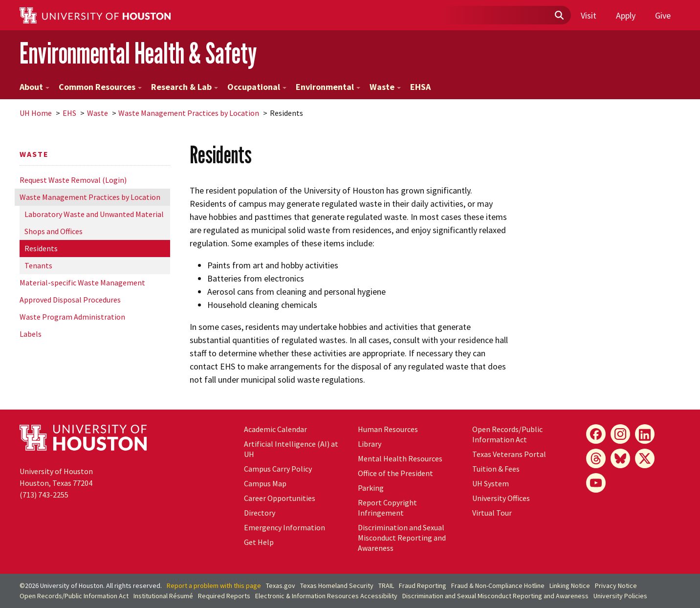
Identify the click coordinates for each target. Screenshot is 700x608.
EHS (69, 113)
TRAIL (386, 586)
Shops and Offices (54, 231)
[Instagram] (620, 434)
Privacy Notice (616, 586)
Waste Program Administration (72, 317)
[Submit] (559, 16)
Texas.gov (281, 586)
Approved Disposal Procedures (70, 300)
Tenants (38, 265)
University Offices (501, 498)
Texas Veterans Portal (509, 454)
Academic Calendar (275, 429)
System (491, 483)
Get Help (259, 542)
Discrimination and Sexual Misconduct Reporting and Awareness (402, 538)
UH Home (36, 113)
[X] (645, 458)
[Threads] (596, 458)
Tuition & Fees (496, 469)
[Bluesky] (620, 458)
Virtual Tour (492, 513)
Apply (626, 15)
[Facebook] (596, 434)
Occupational (257, 87)
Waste (385, 87)
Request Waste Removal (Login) (73, 180)
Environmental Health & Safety (138, 53)
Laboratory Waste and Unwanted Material (94, 214)
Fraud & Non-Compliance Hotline (498, 586)
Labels (31, 334)
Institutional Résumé (163, 596)
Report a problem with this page (214, 586)
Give (663, 15)
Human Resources (388, 429)
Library (370, 444)
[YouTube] (596, 483)
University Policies (620, 596)
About (34, 87)
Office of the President (395, 473)
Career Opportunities (280, 498)
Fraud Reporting (423, 586)
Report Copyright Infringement (387, 508)
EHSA (420, 87)
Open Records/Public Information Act (507, 434)
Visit (589, 15)
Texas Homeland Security (337, 586)
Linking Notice (570, 586)
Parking (371, 488)
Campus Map (265, 483)
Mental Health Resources (400, 458)
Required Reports (224, 596)
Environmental (328, 87)
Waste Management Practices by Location (189, 113)
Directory (260, 513)
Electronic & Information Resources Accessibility (326, 596)
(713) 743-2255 (44, 495)
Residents (41, 248)
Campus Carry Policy (278, 469)
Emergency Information (284, 527)
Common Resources (100, 87)
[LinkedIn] (645, 434)
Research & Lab (185, 87)
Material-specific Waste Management (82, 282)
